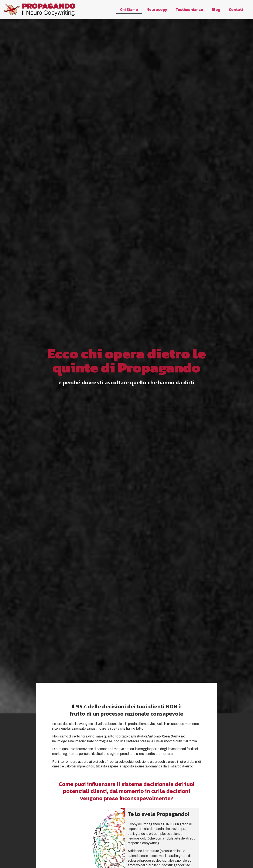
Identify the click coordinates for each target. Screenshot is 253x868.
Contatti (237, 9)
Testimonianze (189, 9)
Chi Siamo (129, 9)
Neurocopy (157, 9)
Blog (216, 9)
